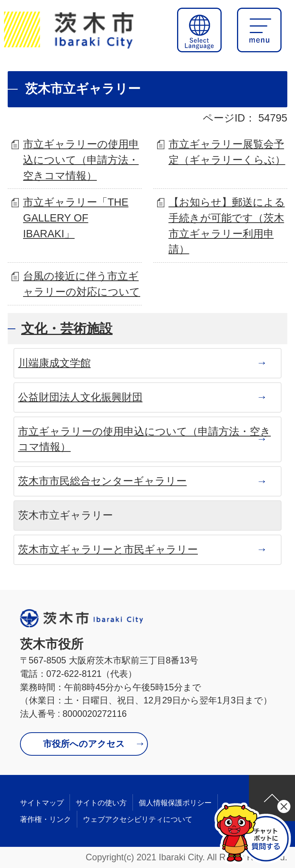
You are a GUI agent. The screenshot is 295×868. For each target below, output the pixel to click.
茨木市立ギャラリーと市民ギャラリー (108, 549)
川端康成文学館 (54, 363)
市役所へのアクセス (84, 744)
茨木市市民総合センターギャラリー (102, 481)
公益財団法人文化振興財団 (80, 397)
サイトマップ (42, 803)
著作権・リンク (46, 819)
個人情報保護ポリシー (175, 803)
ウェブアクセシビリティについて (138, 819)
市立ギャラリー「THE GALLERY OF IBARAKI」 (76, 218)
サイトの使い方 (101, 803)
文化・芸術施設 (67, 328)
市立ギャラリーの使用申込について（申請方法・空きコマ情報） (81, 160)
